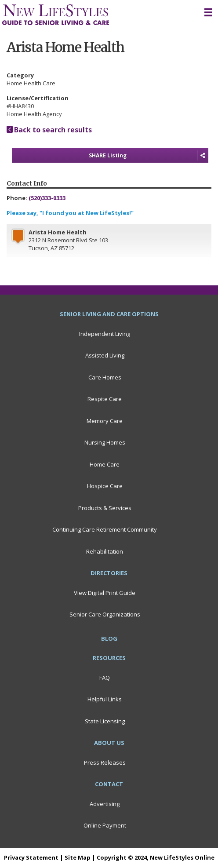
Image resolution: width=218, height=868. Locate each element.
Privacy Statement (31, 857)
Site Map (78, 857)
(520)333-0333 (47, 198)
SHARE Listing (149, 156)
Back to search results (49, 130)
